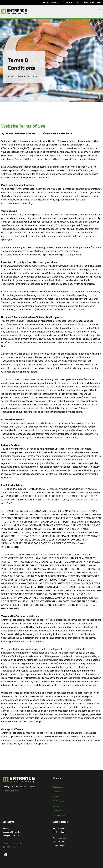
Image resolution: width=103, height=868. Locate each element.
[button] (100, 11)
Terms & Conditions (11, 791)
